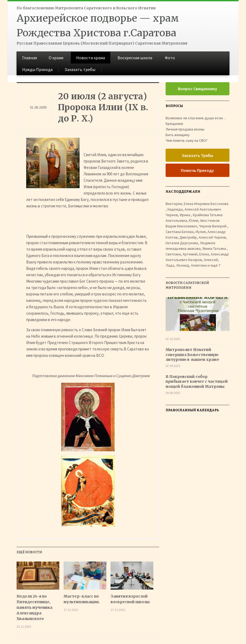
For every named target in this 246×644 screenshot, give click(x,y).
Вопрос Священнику (198, 89)
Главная (30, 58)
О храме (56, 58)
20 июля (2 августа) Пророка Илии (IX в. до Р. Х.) (103, 107)
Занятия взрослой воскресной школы (130, 599)
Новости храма (91, 58)
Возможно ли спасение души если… (196, 118)
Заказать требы (80, 69)
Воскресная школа (135, 58)
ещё (215, 265)
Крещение (174, 124)
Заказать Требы (197, 155)
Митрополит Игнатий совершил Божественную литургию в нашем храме (193, 354)
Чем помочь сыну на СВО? (187, 140)
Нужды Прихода (37, 69)
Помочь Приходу (197, 170)
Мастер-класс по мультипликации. (82, 599)
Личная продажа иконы (185, 129)
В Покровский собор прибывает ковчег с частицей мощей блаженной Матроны (197, 381)
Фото (170, 58)
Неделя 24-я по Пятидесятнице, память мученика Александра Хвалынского (34, 607)
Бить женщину (178, 135)
